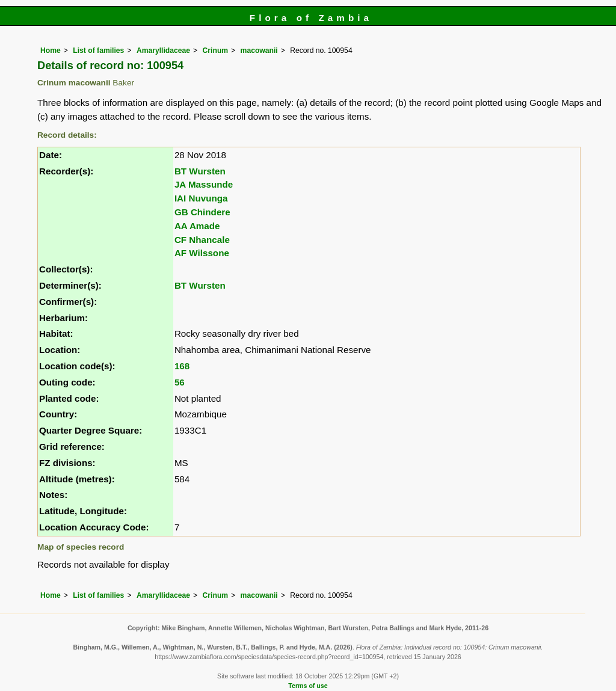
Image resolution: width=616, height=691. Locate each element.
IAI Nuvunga (201, 198)
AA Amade (197, 226)
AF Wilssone (202, 253)
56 (180, 382)
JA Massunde (204, 184)
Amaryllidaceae (163, 51)
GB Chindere (202, 212)
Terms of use (308, 686)
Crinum (216, 51)
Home (51, 51)
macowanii (259, 51)
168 (182, 366)
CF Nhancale (202, 240)
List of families (98, 51)
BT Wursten (200, 171)
